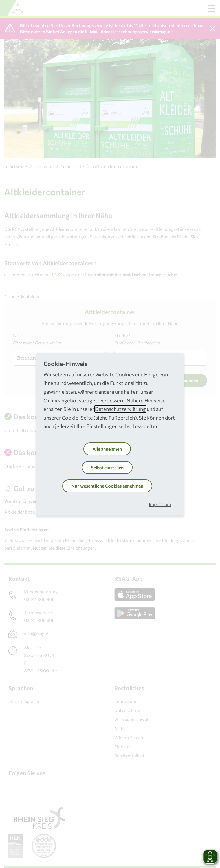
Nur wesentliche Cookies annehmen (107, 486)
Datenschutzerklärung (120, 409)
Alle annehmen (107, 449)
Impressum (160, 504)
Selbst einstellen (107, 467)
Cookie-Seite (77, 418)
